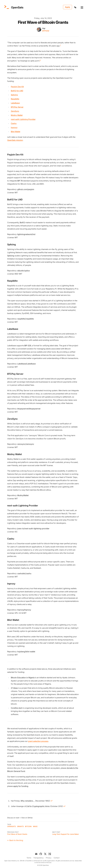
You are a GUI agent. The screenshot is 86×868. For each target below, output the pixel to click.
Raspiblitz (15, 99)
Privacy (49, 858)
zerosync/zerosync (26, 444)
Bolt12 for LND (17, 91)
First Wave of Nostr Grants (17, 834)
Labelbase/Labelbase (26, 364)
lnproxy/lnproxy (24, 610)
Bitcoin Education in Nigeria (23, 678)
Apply (67, 7)
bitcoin (28, 826)
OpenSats (11, 826)
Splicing (14, 95)
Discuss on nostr (13, 818)
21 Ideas (14, 688)
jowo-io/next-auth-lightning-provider (33, 528)
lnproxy (14, 127)
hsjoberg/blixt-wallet (26, 652)
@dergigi (46, 31)
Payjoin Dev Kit (17, 87)
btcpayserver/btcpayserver (29, 409)
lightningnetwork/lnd (26, 234)
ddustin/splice (23, 271)
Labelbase (15, 103)
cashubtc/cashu (24, 573)
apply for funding (21, 786)
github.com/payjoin (26, 189)
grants (20, 826)
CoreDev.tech (17, 708)
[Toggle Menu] (80, 7)
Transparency (38, 858)
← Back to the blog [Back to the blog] (15, 840)
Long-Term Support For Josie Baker (66, 834)
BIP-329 (28, 346)
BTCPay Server (17, 107)
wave (35, 826)
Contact (57, 858)
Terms (29, 858)
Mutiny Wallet (17, 115)
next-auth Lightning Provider (23, 119)
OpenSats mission (15, 140)
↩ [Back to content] (51, 801)
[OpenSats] (14, 7)
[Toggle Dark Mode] (76, 7)
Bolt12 (22, 222)
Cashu (14, 123)
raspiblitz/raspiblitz (26, 319)
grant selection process (38, 741)
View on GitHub (27, 818)
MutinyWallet (23, 495)
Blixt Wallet (16, 132)
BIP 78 (20, 181)
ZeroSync (15, 111)
